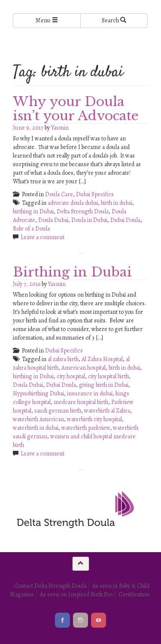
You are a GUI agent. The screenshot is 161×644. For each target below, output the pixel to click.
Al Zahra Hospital (102, 359)
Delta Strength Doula (83, 211)
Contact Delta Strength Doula (50, 586)
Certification (134, 594)
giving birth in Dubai (104, 385)
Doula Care (59, 194)
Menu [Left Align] (47, 20)
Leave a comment (43, 237)
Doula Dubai (53, 220)
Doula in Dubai (89, 220)
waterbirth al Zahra (107, 411)
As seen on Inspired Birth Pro (76, 594)
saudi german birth (58, 411)
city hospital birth (108, 376)
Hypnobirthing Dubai (38, 393)
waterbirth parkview (86, 428)
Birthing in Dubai (72, 272)
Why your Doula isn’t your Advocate (76, 109)
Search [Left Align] (114, 20)
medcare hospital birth (81, 402)
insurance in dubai (90, 393)
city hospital (71, 376)
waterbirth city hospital (94, 419)
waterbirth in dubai (36, 428)
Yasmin (60, 128)
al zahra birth (63, 359)
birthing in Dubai (33, 211)
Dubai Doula (125, 220)
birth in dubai (117, 203)
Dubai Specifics (95, 194)
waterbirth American (38, 419)
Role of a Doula (31, 229)
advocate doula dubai (73, 203)
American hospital (84, 368)
